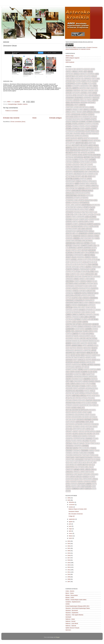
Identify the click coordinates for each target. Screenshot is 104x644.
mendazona (87, 348)
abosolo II (83, 74)
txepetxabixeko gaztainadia (84, 458)
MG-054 (78, 355)
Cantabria (92, 160)
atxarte (75, 124)
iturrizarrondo (85, 269)
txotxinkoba (79, 460)
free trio (85, 212)
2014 (69, 565)
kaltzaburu (70, 284)
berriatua (69, 148)
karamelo (69, 291)
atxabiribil (82, 122)
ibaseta (94, 248)
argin (68, 103)
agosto (71, 522)
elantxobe (69, 179)
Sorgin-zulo (77, 436)
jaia (78, 274)
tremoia (92, 451)
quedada (76, 405)
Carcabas (69, 162)
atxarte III (88, 124)
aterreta (87, 119)
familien (92, 207)
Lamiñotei (81, 315)
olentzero (69, 374)
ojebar (72, 372)
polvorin (69, 400)
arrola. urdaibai (77, 112)
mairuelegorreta (85, 336)
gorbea (97, 236)
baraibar (89, 134)
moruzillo (82, 360)
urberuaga (69, 470)
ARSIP (84, 112)
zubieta (82, 489)
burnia (80, 155)
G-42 (92, 215)
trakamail (69, 451)
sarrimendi (95, 424)
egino (90, 176)
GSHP (82, 238)
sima (92, 429)
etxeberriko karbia (72, 200)
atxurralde (76, 129)
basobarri (69, 141)
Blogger (58, 637)
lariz (81, 317)
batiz (68, 143)
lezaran (95, 329)
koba (80, 298)
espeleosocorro (71, 196)
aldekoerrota (70, 84)
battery (73, 143)
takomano (89, 439)
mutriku (84, 365)
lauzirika (84, 319)
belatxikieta (76, 145)
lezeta (91, 331)
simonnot (69, 432)
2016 (69, 560)
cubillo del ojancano (73, 167)
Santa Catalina (70, 422)
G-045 (95, 212)
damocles (83, 169)
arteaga (90, 112)
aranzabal (69, 100)
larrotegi (92, 317)
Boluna (97, 150)
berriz (75, 148)
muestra (88, 360)
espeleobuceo (76, 191)
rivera (80, 412)
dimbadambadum (94, 172)
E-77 (67, 176)
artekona (96, 112)
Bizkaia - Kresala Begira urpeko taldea (76, 600)
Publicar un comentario (12, 111)
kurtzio (76, 310)
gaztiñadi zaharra (72, 229)
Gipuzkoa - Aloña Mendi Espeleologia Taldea (78, 608)
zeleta (94, 484)
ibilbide (68, 250)
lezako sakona (80, 329)
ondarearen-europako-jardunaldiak (85, 377)
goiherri (91, 234)
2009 (69, 577)
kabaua (89, 281)
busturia (87, 157)
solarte (75, 434)
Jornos (76, 279)
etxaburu (77, 198)
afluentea (87, 76)
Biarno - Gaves (70, 593)
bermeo (96, 145)
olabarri (84, 372)
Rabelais (95, 405)
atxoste (82, 126)
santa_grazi (89, 422)
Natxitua (78, 367)
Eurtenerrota (85, 203)
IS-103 (72, 262)
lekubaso (95, 324)
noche (87, 367)
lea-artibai (95, 319)
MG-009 (95, 353)
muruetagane (76, 365)
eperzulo (85, 181)
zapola (94, 482)
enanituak (83, 179)
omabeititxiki (90, 374)
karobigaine (70, 293)
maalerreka (90, 334)
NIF (83, 367)
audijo (82, 129)
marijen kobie (92, 343)
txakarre (91, 453)
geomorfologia (71, 231)
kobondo (74, 305)
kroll (83, 308)
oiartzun (93, 369)
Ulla (93, 465)
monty (75, 360)
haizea (97, 238)
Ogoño (81, 369)
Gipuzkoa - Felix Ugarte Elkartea (74, 615)
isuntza (88, 267)
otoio (93, 384)
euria (95, 200)
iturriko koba (96, 267)
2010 (69, 574)
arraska (93, 110)
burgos (75, 155)
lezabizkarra (70, 329)
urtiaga (73, 477)
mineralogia (96, 355)
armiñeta (69, 110)
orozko (86, 381)
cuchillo (83, 167)
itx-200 (78, 272)
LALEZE (93, 312)
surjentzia (69, 439)
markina (69, 346)
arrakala (87, 110)
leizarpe (69, 322)
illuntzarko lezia (78, 253)
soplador (96, 434)
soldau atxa (82, 434)
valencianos (70, 479)
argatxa (95, 100)
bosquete (84, 153)
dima (86, 172)
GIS (77, 234)
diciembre (72, 502)
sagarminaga (70, 415)
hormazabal (76, 246)
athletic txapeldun (72, 122)
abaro (93, 69)
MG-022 (68, 355)
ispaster (95, 265)
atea (82, 119)
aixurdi (78, 81)
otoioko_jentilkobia (72, 386)
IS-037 (85, 260)
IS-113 (76, 262)
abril (70, 531)
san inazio (85, 417)
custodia (69, 169)
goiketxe (97, 234)
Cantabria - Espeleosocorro (73, 602)
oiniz (67, 372)
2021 (69, 548)
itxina (92, 272)
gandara (69, 222)
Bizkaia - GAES (70, 598)
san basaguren (77, 417)
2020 (69, 551)
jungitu (77, 281)
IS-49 (78, 265)
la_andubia (97, 310)
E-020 (96, 174)
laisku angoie (85, 312)
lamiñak (68, 315)
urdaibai (77, 470)
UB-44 (84, 462)
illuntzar (69, 253)
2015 (69, 563)
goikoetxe (77, 236)
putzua (94, 403)
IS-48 (75, 265)
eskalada (81, 188)
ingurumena (70, 255)
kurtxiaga (69, 310)
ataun (95, 117)
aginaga (94, 76)
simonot (75, 432)
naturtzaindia (70, 367)
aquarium (69, 95)
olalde (90, 372)
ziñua (79, 486)
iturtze (68, 272)
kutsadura (89, 310)
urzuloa (79, 477)
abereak (75, 72)
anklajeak (84, 91)
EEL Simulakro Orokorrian (76, 514)
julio (70, 524)
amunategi (82, 88)
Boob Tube (77, 153)
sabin (90, 412)
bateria (91, 141)
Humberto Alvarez (87, 246)
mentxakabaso (81, 353)
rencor (68, 412)
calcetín (69, 160)
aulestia (94, 129)
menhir (94, 350)
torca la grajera (84, 448)
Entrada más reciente (11, 118)
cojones (69, 165)
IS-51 (86, 265)
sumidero (84, 436)
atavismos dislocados (73, 119)
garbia (91, 222)
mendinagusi (70, 350)
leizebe (79, 322)
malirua (77, 338)
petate (89, 396)
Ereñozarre (70, 186)
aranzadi (76, 100)
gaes (87, 217)
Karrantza (78, 293)
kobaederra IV (90, 300)
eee (83, 176)
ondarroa (25, 104)
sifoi (84, 429)
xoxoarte (73, 482)
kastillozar (70, 296)
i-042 (95, 246)
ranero (68, 408)
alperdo (69, 86)
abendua (69, 72)
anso (96, 91)
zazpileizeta (82, 484)
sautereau (76, 427)
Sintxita (81, 432)
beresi (91, 145)
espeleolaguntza (87, 191)
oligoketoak (78, 374)
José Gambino (90, 279)
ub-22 (76, 462)
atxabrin (89, 122)
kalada (95, 281)
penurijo (69, 396)
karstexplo (68, 617)
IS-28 (92, 262)
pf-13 (68, 398)
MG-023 (73, 355)
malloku (83, 338)
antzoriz (84, 93)
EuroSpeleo (75, 203)
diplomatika (70, 174)
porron (75, 400)
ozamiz (94, 386)
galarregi (93, 217)
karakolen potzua (85, 288)
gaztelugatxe (94, 226)
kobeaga (97, 303)
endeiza (79, 181)
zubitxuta (88, 489)
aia (82, 79)
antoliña (69, 93)
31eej (70, 69)
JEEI (96, 274)
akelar (89, 81)
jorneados (69, 279)
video (68, 482)
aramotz (97, 95)
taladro (95, 439)
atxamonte (96, 122)
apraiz (95, 93)
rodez (85, 412)
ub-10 (68, 462)
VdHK (81, 479)
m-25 (84, 334)
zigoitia (74, 486)
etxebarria (85, 198)
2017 (69, 558)
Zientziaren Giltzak (74, 511)
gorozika (76, 238)
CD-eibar (94, 162)
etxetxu (82, 200)
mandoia (69, 343)
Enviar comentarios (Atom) (18, 122)
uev (95, 462)
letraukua (88, 327)
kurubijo (82, 310)
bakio (83, 134)
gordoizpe (69, 238)
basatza (81, 138)
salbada (93, 415)
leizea (74, 322)
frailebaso (78, 212)
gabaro (68, 217)
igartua (74, 250)
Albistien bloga (70, 56)
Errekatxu (95, 186)
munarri (76, 362)
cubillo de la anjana (86, 165)
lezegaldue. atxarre (81, 331)
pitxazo (85, 398)
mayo (71, 529)
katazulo (84, 296)
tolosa (87, 443)
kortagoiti (92, 305)
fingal (87, 210)
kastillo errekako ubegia (90, 293)
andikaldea (94, 88)
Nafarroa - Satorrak (71, 626)
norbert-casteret (72, 369)
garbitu (76, 224)
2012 (69, 570)
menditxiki (87, 350)
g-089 (80, 215)
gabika (74, 217)
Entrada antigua (56, 118)
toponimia (85, 446)
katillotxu (91, 296)
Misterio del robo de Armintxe (75, 358)
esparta (68, 191)
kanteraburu (70, 286)
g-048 (68, 215)
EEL (86, 176)
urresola (76, 472)
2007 (69, 582)
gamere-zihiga (84, 219)
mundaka (83, 362)
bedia (86, 143)
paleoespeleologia (92, 389)
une (76, 467)
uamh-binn (87, 460)
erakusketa (93, 181)
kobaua (91, 303)
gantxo (81, 222)
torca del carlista (72, 448)
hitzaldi (93, 243)
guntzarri (88, 238)
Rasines (74, 408)
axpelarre (69, 134)
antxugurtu (76, 93)
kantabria (83, 284)
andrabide (69, 91)
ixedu (96, 272)
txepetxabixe (70, 458)
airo (98, 79)
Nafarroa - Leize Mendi (72, 623)
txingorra (97, 458)
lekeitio (85, 322)
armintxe (82, 105)
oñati (68, 381)
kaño (86, 286)
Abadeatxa (80, 69)
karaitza (75, 288)
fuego (91, 212)
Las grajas (69, 319)
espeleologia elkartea (83, 193)
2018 (69, 555)
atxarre (69, 124)
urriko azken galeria (87, 472)
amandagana (84, 86)
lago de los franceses (73, 312)
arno (81, 110)
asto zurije (70, 117)
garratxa (97, 224)
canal (86, 160)
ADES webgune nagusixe (72, 58)
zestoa (68, 486)
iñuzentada (81, 257)
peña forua (76, 396)
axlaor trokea (90, 131)
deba (88, 169)
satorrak (69, 427)
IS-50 (82, 265)
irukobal (74, 260)
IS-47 (71, 265)
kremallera (77, 308)
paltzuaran (80, 391)
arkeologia (70, 105)
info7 (97, 253)
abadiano (87, 69)
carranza (76, 162)
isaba (90, 265)
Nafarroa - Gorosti (70, 621)
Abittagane (69, 74)
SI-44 (67, 429)
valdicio (92, 477)
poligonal (91, 398)
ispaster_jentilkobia (72, 267)
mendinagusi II (79, 350)
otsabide (82, 386)
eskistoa (88, 188)
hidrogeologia (71, 243)
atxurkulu (94, 126)
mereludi (90, 353)
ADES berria (79, 76)
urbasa (91, 467)
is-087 (68, 262)
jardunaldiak (89, 274)
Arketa (76, 105)
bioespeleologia (13, 104)
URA (87, 467)
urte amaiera (78, 474)
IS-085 (98, 260)
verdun (95, 479)
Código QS (72, 516)
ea (74, 176)
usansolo (85, 477)
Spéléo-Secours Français (72, 628)
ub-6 (88, 462)
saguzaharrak (80, 415)
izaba (68, 274)
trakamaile (77, 451)
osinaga (98, 381)
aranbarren (70, 98)
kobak (86, 303)
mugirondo (69, 362)
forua (92, 210)
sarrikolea (87, 424)
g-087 (76, 215)
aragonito (80, 95)
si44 (71, 429)
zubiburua (75, 489)
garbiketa (69, 224)
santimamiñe (79, 424)
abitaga (90, 72)
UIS (90, 465)
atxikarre (95, 124)
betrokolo (90, 148)
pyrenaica (69, 405)
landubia (96, 315)
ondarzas (94, 379)
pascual (87, 391)
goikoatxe (69, 236)
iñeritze (87, 255)
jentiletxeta (70, 277)
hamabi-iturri (70, 241)
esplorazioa (82, 196)
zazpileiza (74, 484)
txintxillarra (70, 460)
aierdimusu (88, 79)
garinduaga (83, 224)
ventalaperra (87, 479)
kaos (95, 286)
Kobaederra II (70, 300)
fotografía (70, 212)
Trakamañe (85, 451)
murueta (69, 365)
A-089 (74, 69)
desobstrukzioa (79, 172)
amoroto (75, 88)
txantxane (86, 455)
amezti (95, 86)
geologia (89, 229)
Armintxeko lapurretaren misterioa (77, 107)
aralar (91, 95)
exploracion (96, 205)
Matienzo (90, 346)
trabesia (93, 448)
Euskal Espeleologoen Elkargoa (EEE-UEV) (77, 606)
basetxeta (87, 138)
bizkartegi (85, 150)
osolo (78, 384)
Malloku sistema (92, 338)
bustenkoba (70, 157)
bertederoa (82, 148)
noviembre (72, 505)
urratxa (94, 470)
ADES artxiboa (70, 76)
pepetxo (83, 396)
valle (76, 479)
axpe (97, 131)
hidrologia (80, 243)
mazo (68, 348)
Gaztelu (86, 226)
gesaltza (69, 234)
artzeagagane (76, 115)
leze (72, 331)
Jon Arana (97, 277)
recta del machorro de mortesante (77, 410)
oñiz (72, 381)
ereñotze (94, 184)
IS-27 (88, 262)
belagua (69, 145)
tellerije (86, 441)
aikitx (94, 79)
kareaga (76, 291)
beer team (92, 143)
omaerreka (69, 377)
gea (80, 229)
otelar (88, 384)
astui (80, 117)
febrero (71, 536)
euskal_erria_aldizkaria (74, 205)
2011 (69, 572)
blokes (91, 150)
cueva (89, 167)
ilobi (86, 253)
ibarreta (81, 248)
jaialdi (82, 274)
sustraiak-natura (79, 439)
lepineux (81, 327)
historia (87, 243)
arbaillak (83, 100)
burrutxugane (88, 155)
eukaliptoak (89, 200)
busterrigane (79, 157)
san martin (80, 420)
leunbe (94, 327)
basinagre (95, 138)
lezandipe (88, 329)
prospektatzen (71, 403)
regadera (92, 410)
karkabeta (83, 291)
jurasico (83, 281)
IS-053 (89, 260)
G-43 (95, 215)
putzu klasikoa (86, 403)
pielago (72, 398)
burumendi (97, 155)
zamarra (80, 482)
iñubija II (69, 257)
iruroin (80, 260)
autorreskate (70, 131)
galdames (69, 219)
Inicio (34, 118)
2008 (69, 579)
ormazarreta (78, 381)
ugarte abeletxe (83, 465)
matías (85, 346)
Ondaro (68, 379)
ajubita (84, 81)
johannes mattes (87, 277)
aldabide (95, 81)
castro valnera (85, 162)
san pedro (88, 420)
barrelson (78, 136)
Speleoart (68, 60)
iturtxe (93, 269)
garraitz (90, 224)
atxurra (69, 129)
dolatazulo (78, 174)
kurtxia (93, 308)
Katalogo (77, 296)
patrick (82, 393)
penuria (95, 393)
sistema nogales (90, 432)
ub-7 (92, 462)
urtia (68, 477)
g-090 (84, 215)
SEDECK (95, 427)
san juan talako (71, 420)
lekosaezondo (87, 324)
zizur (94, 486)
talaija (68, 441)
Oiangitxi (86, 369)
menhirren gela (71, 353)
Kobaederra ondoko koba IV (75, 303)
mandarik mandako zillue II (91, 341)
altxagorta (76, 86)
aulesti (88, 129)
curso (94, 167)
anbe (88, 88)
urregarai (69, 472)
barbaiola (95, 134)
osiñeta (73, 384)
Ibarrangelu (73, 248)
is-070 (94, 260)
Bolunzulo (69, 153)
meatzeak (73, 348)
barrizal (86, 136)
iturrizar (76, 269)
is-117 (80, 262)
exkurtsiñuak (86, 205)
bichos (97, 148)
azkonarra (77, 134)
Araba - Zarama (70, 591)
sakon (87, 415)
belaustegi (84, 145)
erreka (88, 186)
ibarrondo (88, 248)
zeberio (89, 484)
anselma (91, 91)
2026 (69, 498)
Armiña (92, 107)
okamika (78, 372)
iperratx (88, 257)
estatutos (90, 196)
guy (93, 238)
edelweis (78, 176)
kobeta (68, 305)
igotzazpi (85, 250)
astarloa (84, 115)
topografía (78, 446)
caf (99, 157)
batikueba (97, 141)
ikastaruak (92, 250)
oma (84, 374)
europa (68, 203)
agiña (68, 79)
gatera (68, 226)
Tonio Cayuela (95, 443)
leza (99, 327)
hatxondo (78, 241)
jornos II (82, 279)
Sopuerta (69, 436)
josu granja (70, 281)
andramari (77, 91)
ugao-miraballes (71, 465)
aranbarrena (79, 98)
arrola (68, 112)
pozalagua (82, 400)
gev (74, 234)
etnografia (70, 198)
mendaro (80, 348)
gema (83, 229)
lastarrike (77, 319)
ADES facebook (70, 62)
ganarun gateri (94, 219)
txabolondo (83, 453)
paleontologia (71, 391)
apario (90, 93)
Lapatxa (68, 317)
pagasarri (69, 389)
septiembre (72, 519)
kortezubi (69, 308)
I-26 (67, 248)
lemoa (68, 327)
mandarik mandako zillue (74, 341)
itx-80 (87, 272)
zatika (68, 484)
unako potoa (70, 467)
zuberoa (69, 489)
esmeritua (95, 188)
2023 (69, 544)
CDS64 (68, 604)
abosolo (77, 74)
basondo (85, 141)
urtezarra (87, 474)
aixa (74, 81)
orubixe (92, 381)
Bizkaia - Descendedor (72, 595)
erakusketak (70, 184)
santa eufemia (80, 422)
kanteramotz (79, 286)
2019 (69, 553)
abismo (81, 72)
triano (97, 451)
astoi (76, 117)
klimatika (75, 298)
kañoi (90, 286)
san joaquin (93, 417)
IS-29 (95, 262)
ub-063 (98, 460)
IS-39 (67, 265)
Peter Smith (96, 396)
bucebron (91, 153)
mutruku (91, 365)
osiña (68, 384)
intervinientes (79, 255)
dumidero (91, 174)
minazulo (88, 355)
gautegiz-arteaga (77, 226)
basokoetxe (77, 141)
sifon (88, 429)
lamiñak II (75, 315)
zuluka (68, 491)
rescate (74, 412)
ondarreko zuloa (77, 379)
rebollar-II (81, 408)
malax (93, 336)
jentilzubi (78, 277)
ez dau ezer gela (71, 207)
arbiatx (89, 100)
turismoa (69, 453)
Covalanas (76, 165)
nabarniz (97, 365)
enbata (89, 179)
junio (70, 526)
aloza (94, 84)
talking (74, 441)
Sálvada (68, 417)
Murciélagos (91, 362)
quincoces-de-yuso (86, 405)
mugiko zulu (96, 360)
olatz (95, 372)
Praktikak (89, 400)
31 (67, 69)
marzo (71, 533)
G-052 (72, 215)
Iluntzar (91, 253)
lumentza (75, 334)
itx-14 (73, 272)
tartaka (79, 441)
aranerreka (88, 98)
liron (95, 331)
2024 (69, 541)
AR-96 (75, 95)
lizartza (69, 334)
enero (71, 538)
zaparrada (87, 482)
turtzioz (75, 453)
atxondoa (75, 126)
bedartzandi (80, 143)
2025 (69, 500)
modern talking (91, 358)
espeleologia (70, 193)
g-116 (88, 215)
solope (90, 434)
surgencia (92, 436)
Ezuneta (86, 207)
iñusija (74, 257)
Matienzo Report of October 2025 (78, 509)
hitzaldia (20, 104)
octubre (71, 507)
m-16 (80, 334)
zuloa (94, 489)
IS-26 (84, 262)
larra (86, 317)
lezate (68, 331)
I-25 (98, 246)
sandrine (95, 420)
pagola (75, 389)
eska (67, 188)
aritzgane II (92, 103)
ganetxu (75, 222)
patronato (89, 393)
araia (86, 95)
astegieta (91, 115)
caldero (75, 160)
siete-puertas (77, 429)
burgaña (69, 155)
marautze (84, 343)
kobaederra (94, 298)
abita (85, 72)
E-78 (70, 176)
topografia (70, 446)
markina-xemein (77, 346)
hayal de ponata (87, 241)
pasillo (93, 391)
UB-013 (93, 460)
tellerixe (92, 441)
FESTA (82, 210)
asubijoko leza (87, 117)
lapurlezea (75, 317)
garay (86, 222)
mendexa (94, 348)
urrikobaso (70, 474)
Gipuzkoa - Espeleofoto (72, 613)
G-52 (99, 215)
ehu (94, 176)
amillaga (69, 88)
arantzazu (96, 98)
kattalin (69, 298)
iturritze (69, 269)
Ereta (76, 186)
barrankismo (70, 136)
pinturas (79, 398)
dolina (84, 174)
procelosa (97, 400)
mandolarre (76, 343)
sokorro (69, 434)
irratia (68, 260)
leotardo (74, 327)
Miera (83, 355)
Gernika (91, 231)
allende (85, 84)
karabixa (69, 288)
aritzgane (84, 103)
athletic (94, 119)
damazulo (76, 169)
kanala (76, 284)
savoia (83, 427)
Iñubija (93, 255)
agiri (72, 79)
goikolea (90, 236)
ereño (77, 184)
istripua (82, 267)
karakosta (95, 288)
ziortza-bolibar (86, 486)
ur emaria (81, 467)
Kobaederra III (80, 300)
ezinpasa (80, 207)
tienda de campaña (79, 443)
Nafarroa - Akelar (70, 619)
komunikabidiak (83, 305)
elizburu (76, 179)
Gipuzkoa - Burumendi (72, 610)
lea (89, 319)
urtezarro (94, 474)
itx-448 (83, 272)
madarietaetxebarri (72, 336)
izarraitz (73, 274)
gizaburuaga (83, 234)
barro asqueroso (72, 138)
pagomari (82, 389)
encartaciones (71, 181)
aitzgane (69, 81)
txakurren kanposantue (74, 455)
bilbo (68, 150)
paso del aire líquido (72, 393)
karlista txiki (91, 291)
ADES (74, 47)
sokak (98, 432)
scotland (89, 427)
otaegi (83, 384)
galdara (76, 219)
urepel (82, 470)
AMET (91, 86)
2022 (69, 546)
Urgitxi (88, 470)
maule (96, 346)
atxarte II (81, 124)
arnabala (75, 110)
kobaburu (86, 298)
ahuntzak (77, 79)
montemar (69, 360)
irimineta (94, 257)
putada (79, 403)
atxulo (88, 126)
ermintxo (82, 186)
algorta (78, 84)
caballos (93, 157)
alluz (90, 84)
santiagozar (70, 424)
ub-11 (72, 462)
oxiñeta (89, 386)
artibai (68, 115)
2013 (69, 567)
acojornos (91, 74)
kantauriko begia (92, 284)
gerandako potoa (82, 231)
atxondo (69, 126)
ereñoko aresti (85, 184)
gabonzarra (81, 217)
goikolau (84, 236)
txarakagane (94, 455)
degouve (94, 169)
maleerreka (70, 338)
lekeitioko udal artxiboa (74, 324)
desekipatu (69, 172)
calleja (81, 160)
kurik (88, 308)
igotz (79, 250)
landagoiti (89, 315)
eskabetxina (74, 188)
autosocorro (80, 131)
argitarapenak (75, 103)
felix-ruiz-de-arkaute (73, 210)
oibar (99, 369)
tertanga (69, 443)
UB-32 (80, 462)
